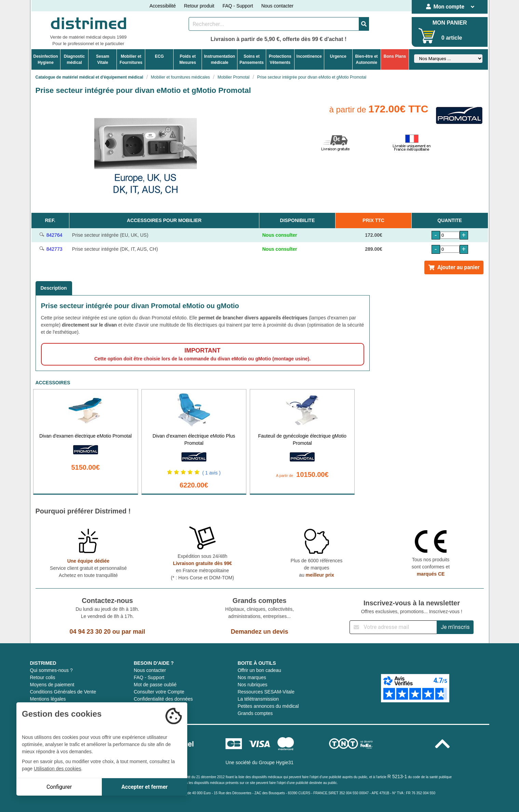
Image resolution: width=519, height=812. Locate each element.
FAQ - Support (238, 6)
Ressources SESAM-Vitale (266, 692)
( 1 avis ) (211, 473)
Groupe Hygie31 (276, 762)
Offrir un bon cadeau (259, 670)
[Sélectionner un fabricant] (448, 59)
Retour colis (43, 677)
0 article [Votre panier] (452, 38)
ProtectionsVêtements (280, 59)
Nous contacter (277, 6)
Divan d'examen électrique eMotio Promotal (85, 436)
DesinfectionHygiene (46, 59)
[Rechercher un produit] (274, 24)
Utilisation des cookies (58, 769)
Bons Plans (395, 56)
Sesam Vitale (103, 59)
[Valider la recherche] (364, 24)
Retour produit (199, 6)
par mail (133, 632)
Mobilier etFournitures (131, 59)
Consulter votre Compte (159, 692)
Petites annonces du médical (268, 706)
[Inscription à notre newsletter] (393, 627)
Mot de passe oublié (155, 685)
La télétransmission (258, 699)
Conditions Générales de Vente (63, 692)
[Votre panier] (427, 36)
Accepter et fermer (144, 787)
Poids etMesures (188, 59)
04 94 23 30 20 (90, 632)
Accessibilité (162, 6)
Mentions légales (48, 699)
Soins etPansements (252, 59)
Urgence (338, 56)
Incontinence (309, 56)
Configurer (59, 787)
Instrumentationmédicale (220, 59)
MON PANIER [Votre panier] (450, 23)
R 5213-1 (397, 776)
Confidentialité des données (163, 699)
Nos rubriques (252, 685)
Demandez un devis (259, 632)
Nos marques (252, 677)
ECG (159, 56)
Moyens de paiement (52, 685)
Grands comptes (255, 713)
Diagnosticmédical (74, 59)
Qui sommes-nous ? (51, 670)
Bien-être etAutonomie (367, 59)
